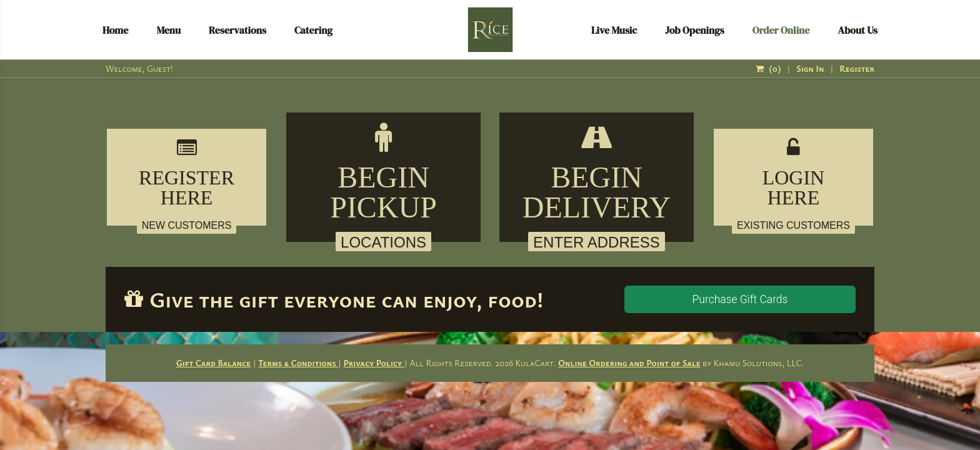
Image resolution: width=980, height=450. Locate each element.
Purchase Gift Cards (740, 299)
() (768, 68)
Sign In (810, 68)
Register (857, 68)
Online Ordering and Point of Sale (629, 363)
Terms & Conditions (298, 363)
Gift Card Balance (214, 363)
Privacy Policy (373, 363)
